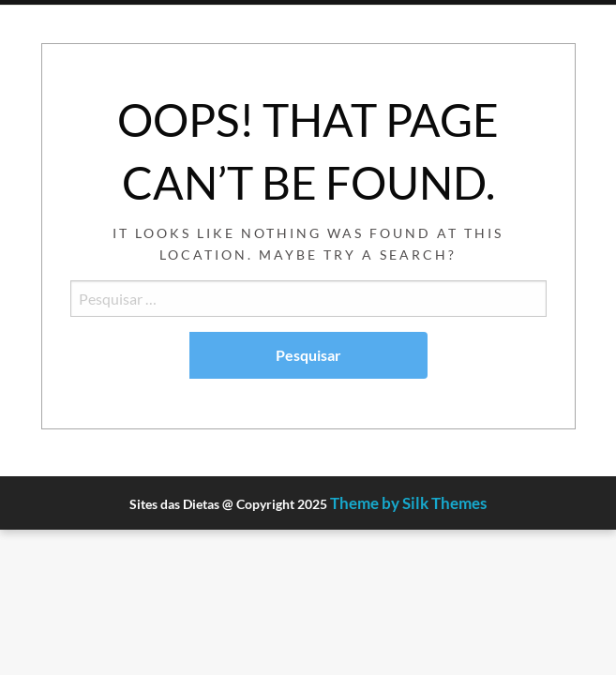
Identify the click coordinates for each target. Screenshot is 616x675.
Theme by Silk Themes (408, 503)
